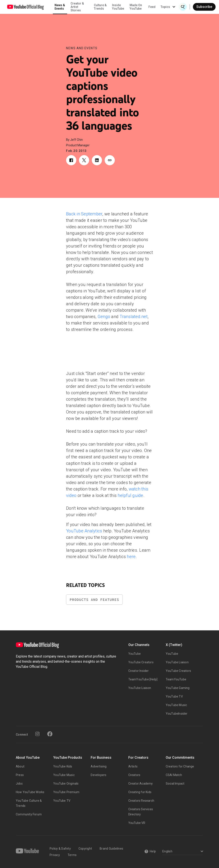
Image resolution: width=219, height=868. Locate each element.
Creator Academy (141, 784)
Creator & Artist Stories (77, 7)
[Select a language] (182, 852)
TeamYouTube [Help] (143, 679)
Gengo (104, 317)
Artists (133, 766)
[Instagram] (37, 734)
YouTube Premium (66, 792)
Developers (98, 775)
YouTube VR (137, 823)
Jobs (19, 784)
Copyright (85, 849)
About (20, 766)
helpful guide (130, 495)
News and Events (82, 48)
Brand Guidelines (111, 849)
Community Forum (29, 814)
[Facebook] (50, 734)
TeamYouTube (176, 679)
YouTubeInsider (177, 714)
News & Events (60, 7)
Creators (134, 775)
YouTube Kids (63, 766)
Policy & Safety (60, 849)
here (131, 557)
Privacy (55, 855)
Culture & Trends (100, 7)
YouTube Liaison (140, 688)
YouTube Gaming (178, 688)
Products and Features (94, 600)
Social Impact (175, 784)
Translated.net (134, 317)
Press (20, 775)
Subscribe (204, 7)
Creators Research (141, 801)
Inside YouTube (118, 7)
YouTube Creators (141, 662)
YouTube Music (176, 705)
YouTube (135, 654)
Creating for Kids (140, 792)
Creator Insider (139, 671)
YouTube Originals (66, 784)
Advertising (99, 766)
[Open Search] (183, 7)
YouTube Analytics (84, 531)
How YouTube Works (30, 792)
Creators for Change (180, 766)
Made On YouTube (136, 7)
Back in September (84, 214)
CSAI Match (174, 775)
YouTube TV (174, 696)
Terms (72, 855)
